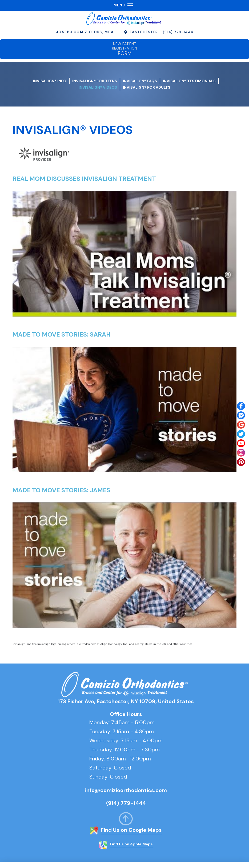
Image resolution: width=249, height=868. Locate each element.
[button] (130, 5)
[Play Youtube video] (125, 254)
